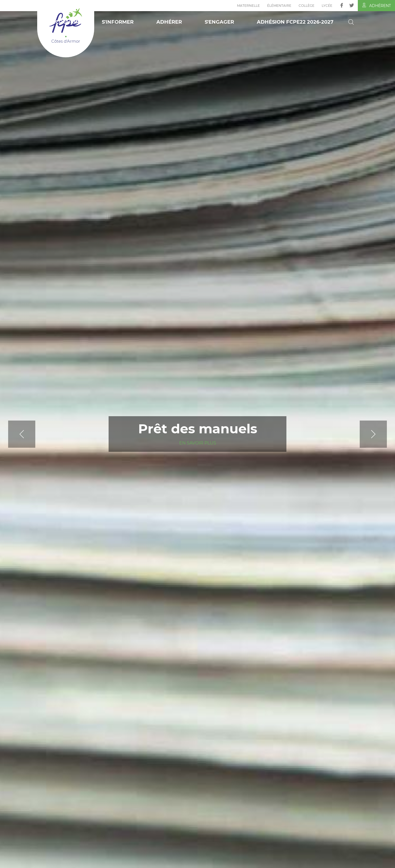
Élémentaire (279, 6)
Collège (306, 6)
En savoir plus (198, 443)
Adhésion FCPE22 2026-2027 (295, 22)
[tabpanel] (197, 434)
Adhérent (376, 5)
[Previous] (35, 434)
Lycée (327, 6)
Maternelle (248, 6)
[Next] (360, 434)
